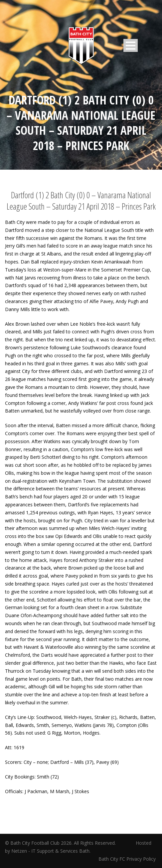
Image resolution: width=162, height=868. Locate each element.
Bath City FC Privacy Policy (128, 859)
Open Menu (131, 45)
